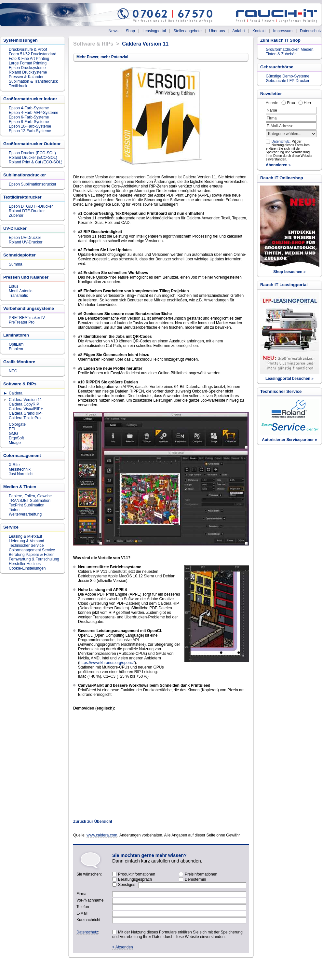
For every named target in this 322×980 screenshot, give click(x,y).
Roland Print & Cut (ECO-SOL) (36, 162)
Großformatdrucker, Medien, (290, 49)
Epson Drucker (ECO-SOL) (32, 153)
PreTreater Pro (22, 322)
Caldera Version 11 (25, 400)
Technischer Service (26, 545)
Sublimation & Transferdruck (33, 81)
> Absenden (123, 947)
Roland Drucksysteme (28, 72)
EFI (12, 429)
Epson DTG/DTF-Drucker (31, 206)
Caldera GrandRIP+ (26, 413)
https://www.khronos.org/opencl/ (107, 663)
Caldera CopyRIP (24, 404)
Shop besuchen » (289, 272)
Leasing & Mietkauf (25, 536)
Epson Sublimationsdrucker (33, 184)
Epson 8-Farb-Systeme (29, 122)
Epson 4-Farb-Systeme (29, 108)
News (114, 31)
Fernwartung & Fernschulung (34, 559)
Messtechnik (20, 469)
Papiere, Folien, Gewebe (30, 496)
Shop (130, 31)
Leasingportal (154, 31)
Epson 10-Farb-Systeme (30, 126)
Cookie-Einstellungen (27, 568)
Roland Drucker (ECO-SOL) (33, 158)
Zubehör (16, 215)
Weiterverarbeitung (25, 514)
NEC (13, 371)
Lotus (13, 286)
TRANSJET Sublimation (30, 501)
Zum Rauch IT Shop (280, 40)
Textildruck (18, 86)
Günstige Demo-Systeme (288, 76)
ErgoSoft (16, 438)
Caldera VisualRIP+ (26, 409)
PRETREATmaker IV (27, 318)
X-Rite (14, 465)
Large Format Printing (28, 63)
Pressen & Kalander (26, 77)
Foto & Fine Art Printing (29, 59)
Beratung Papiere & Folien (32, 555)
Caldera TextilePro (25, 418)
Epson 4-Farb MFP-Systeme (34, 113)
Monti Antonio (21, 291)
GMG (13, 434)
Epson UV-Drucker (25, 238)
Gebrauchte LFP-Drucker (288, 81)
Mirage (15, 443)
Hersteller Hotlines (25, 564)
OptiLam (16, 344)
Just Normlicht (21, 474)
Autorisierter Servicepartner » (289, 440)
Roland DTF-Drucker (27, 211)
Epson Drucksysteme (27, 68)
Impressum (283, 31)
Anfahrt (239, 31)
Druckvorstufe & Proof (28, 49)
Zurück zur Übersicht (93, 821)
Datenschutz (311, 31)
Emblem (16, 349)
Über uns (217, 31)
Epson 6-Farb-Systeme (29, 117)
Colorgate (17, 424)
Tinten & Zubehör (281, 54)
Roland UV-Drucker (26, 242)
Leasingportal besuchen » (289, 379)
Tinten (14, 510)
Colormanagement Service (32, 550)
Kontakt (259, 31)
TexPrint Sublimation (27, 505)
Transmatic (18, 296)
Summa (15, 264)
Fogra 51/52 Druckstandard (33, 54)
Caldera (16, 393)
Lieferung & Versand (27, 541)
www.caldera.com (102, 835)
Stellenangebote (188, 31)
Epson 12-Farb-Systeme (30, 131)
